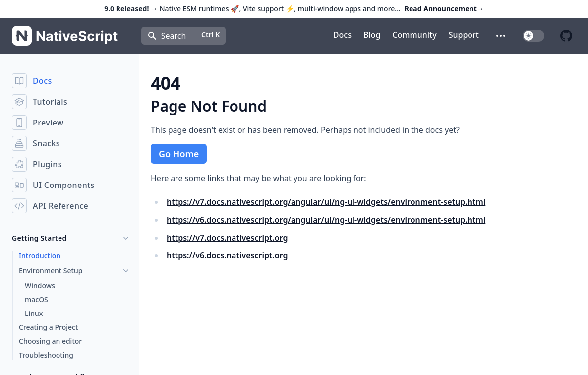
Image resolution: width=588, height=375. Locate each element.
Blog (372, 35)
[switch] (533, 36)
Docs (342, 35)
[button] (501, 36)
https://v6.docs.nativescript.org (227, 255)
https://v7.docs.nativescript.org (227, 238)
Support (464, 35)
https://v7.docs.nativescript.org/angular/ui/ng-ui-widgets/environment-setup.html (326, 202)
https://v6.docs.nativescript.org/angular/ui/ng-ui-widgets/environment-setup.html (326, 220)
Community (414, 35)
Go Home (179, 154)
